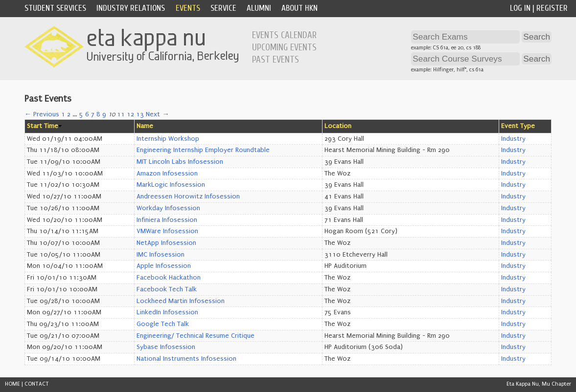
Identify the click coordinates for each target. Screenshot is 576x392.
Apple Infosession (164, 266)
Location (338, 126)
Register (552, 8)
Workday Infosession (168, 208)
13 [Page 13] (140, 114)
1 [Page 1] (63, 114)
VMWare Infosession (167, 231)
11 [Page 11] (121, 114)
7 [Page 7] (93, 114)
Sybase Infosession (166, 347)
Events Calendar (284, 35)
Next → (157, 114)
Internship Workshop (168, 139)
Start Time (43, 126)
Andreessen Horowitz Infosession (188, 196)
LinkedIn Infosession (167, 312)
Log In (520, 8)
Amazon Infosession (167, 174)
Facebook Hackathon (169, 278)
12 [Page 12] (130, 114)
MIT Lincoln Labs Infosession (180, 162)
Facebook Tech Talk (167, 289)
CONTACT (37, 384)
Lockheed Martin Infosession (181, 301)
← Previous (42, 114)
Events (188, 8)
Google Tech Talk (163, 324)
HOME (12, 384)
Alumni (259, 8)
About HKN (300, 8)
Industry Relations (131, 8)
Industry (513, 139)
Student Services (55, 8)
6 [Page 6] (87, 114)
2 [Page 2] (69, 114)
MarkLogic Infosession (171, 185)
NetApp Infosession (166, 243)
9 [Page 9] (104, 114)
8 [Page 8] (98, 114)
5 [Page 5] (81, 114)
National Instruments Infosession (186, 359)
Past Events (276, 60)
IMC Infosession (161, 255)
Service (223, 8)
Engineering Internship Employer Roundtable (203, 150)
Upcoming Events (284, 47)
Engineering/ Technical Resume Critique (196, 336)
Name (145, 126)
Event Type (518, 126)
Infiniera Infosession (167, 220)
